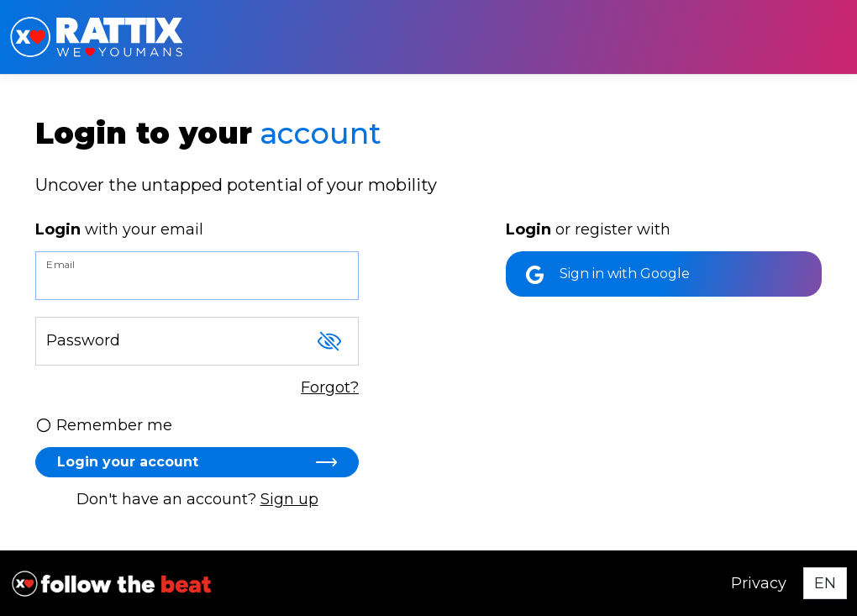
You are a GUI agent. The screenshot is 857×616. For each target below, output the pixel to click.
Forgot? (330, 387)
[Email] (197, 276)
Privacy (759, 583)
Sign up (289, 499)
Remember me (104, 425)
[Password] (197, 341)
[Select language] (825, 583)
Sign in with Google (608, 275)
